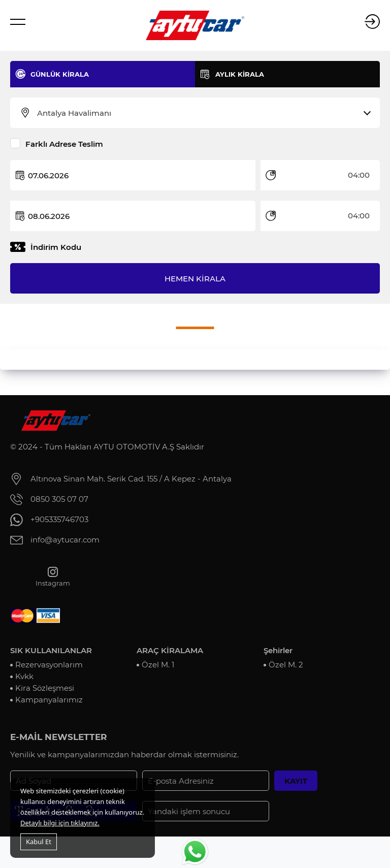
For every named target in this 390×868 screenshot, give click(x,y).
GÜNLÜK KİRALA (60, 74)
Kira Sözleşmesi (45, 688)
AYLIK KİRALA (240, 74)
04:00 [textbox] (359, 175)
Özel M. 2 (286, 665)
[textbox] (201, 113)
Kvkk (24, 676)
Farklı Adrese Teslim (64, 144)
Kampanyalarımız (49, 700)
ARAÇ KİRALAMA (170, 650)
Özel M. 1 (158, 665)
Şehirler (278, 650)
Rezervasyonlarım (49, 665)
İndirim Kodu (56, 247)
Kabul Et (39, 842)
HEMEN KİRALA (195, 279)
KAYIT (296, 781)
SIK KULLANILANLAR (51, 650)
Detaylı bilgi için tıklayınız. (60, 823)
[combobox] (201, 113)
